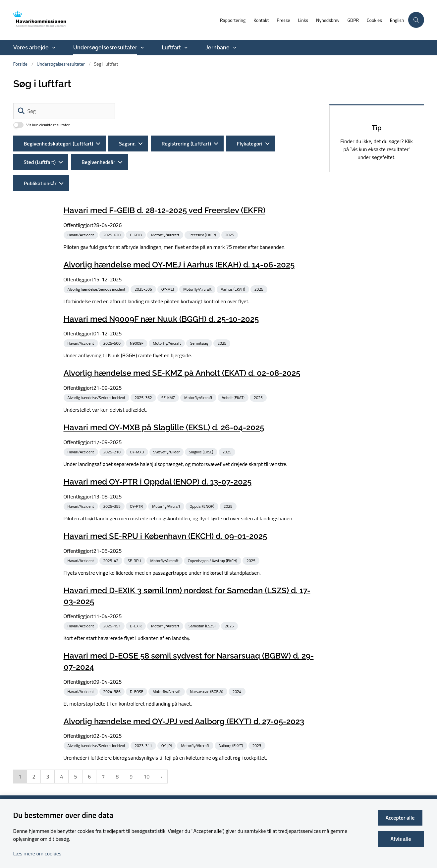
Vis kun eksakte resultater (48, 125)
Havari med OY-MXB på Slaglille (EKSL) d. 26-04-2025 (164, 427)
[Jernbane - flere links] (234, 48)
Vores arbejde (31, 48)
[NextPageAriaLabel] (161, 777)
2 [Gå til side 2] (34, 777)
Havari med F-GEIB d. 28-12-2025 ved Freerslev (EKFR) (164, 210)
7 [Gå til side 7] (103, 777)
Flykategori (250, 144)
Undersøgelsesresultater (105, 48)
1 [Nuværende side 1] (20, 777)
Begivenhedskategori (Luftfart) (59, 144)
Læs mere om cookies (37, 853)
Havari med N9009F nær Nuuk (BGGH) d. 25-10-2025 (161, 319)
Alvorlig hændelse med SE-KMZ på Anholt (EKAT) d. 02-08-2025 (182, 373)
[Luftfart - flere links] (185, 48)
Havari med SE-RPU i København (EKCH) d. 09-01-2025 (165, 536)
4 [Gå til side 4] (61, 777)
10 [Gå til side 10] (146, 777)
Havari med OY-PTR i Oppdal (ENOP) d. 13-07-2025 (158, 482)
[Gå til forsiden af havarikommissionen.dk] (51, 20)
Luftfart (171, 48)
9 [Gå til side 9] (131, 777)
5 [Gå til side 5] (75, 777)
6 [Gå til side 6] (89, 777)
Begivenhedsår (98, 162)
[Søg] (64, 111)
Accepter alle (402, 818)
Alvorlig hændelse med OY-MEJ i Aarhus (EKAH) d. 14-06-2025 (179, 265)
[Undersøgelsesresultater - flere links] (141, 48)
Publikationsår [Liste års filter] (40, 183)
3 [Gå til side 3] (48, 777)
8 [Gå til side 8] (117, 777)
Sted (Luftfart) (40, 162)
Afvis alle (402, 839)
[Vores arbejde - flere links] (53, 48)
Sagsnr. (127, 144)
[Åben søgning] (416, 20)
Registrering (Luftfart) (186, 144)
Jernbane (218, 48)
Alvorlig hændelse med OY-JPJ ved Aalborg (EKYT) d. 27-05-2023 (184, 721)
